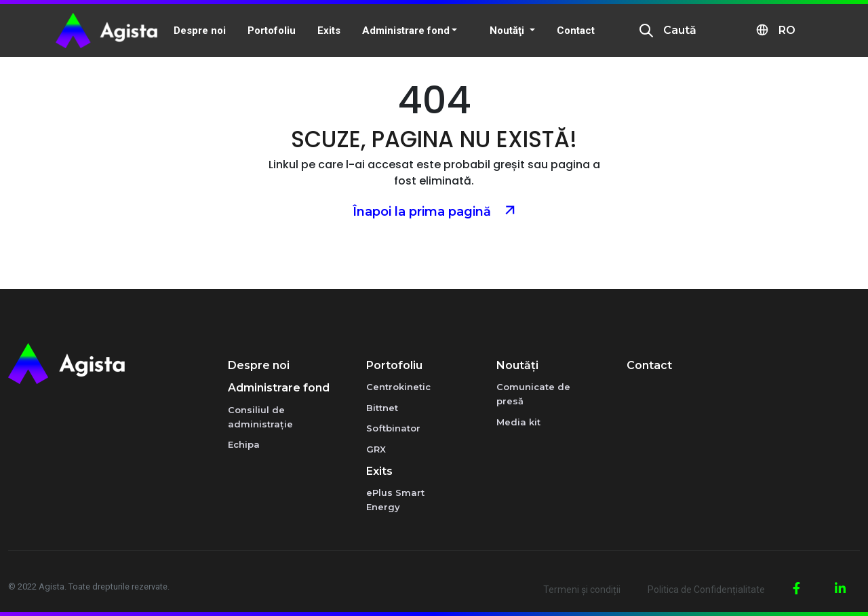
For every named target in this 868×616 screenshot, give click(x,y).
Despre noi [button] (200, 31)
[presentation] (646, 31)
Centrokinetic (398, 387)
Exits (379, 471)
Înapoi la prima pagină (434, 210)
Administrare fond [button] (406, 31)
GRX (376, 449)
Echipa (244, 444)
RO (775, 30)
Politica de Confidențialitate (706, 590)
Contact (576, 31)
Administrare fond (279, 388)
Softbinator (393, 428)
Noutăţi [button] (508, 31)
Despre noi (259, 365)
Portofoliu (394, 365)
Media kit (518, 422)
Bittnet (382, 408)
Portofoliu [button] (272, 31)
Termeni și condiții (582, 590)
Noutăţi (517, 365)
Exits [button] (329, 31)
